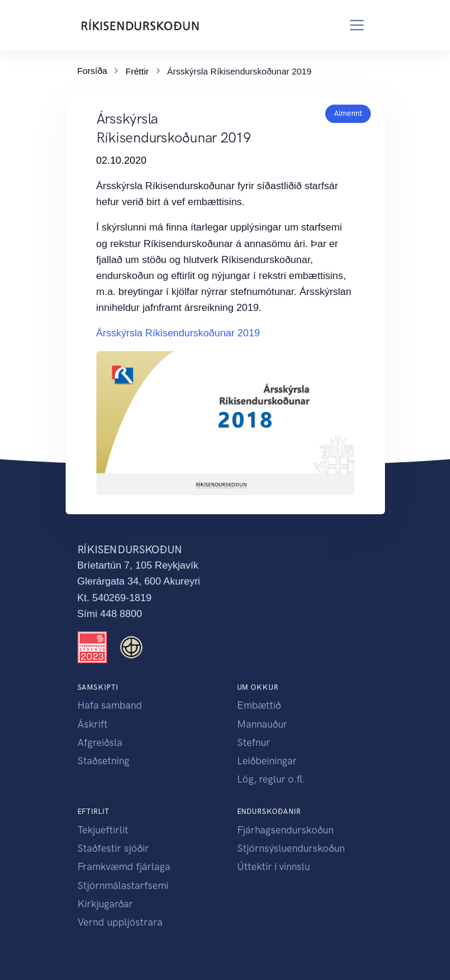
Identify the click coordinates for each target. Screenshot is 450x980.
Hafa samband (110, 705)
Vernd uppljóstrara (120, 922)
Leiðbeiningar (267, 761)
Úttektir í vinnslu (273, 867)
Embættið (259, 705)
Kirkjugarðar (105, 904)
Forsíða (93, 69)
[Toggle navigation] (357, 25)
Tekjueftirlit (103, 830)
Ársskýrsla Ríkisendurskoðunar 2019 (178, 333)
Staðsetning (103, 761)
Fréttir (137, 69)
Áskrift (93, 724)
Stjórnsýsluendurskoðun (291, 848)
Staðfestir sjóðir (113, 848)
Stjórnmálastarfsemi (123, 885)
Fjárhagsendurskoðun (285, 830)
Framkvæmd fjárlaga (124, 867)
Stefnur (254, 742)
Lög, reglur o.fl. (271, 779)
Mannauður (262, 724)
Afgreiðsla (100, 742)
